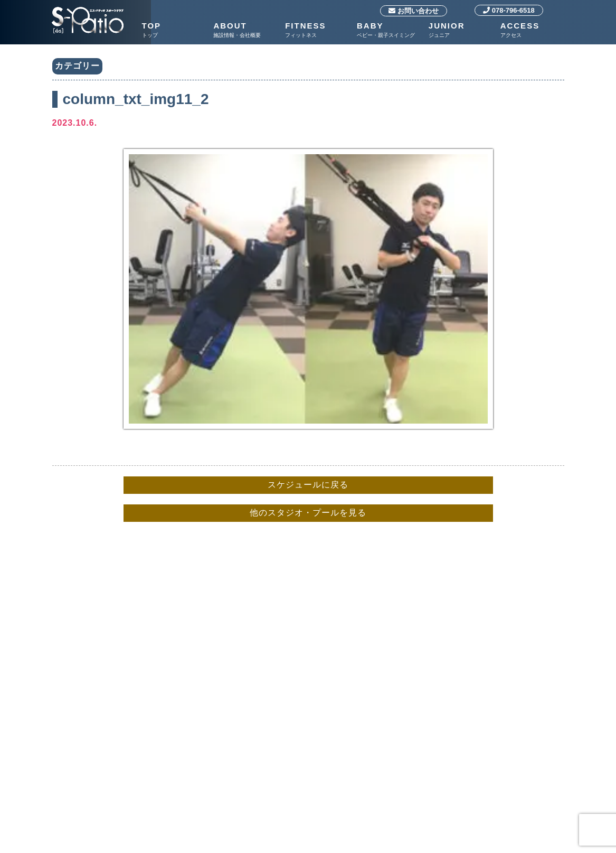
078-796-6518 (509, 10)
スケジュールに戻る (308, 485)
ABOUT (247, 30)
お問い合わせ (414, 11)
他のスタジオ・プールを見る (308, 513)
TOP (175, 30)
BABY (390, 30)
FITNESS (318, 30)
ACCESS (534, 30)
